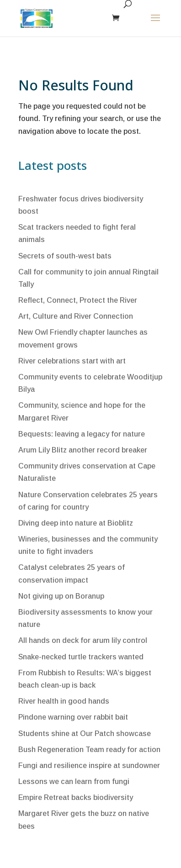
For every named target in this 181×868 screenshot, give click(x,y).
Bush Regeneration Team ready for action (89, 750)
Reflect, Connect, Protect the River (78, 300)
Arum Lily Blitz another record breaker (83, 450)
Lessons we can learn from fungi (74, 781)
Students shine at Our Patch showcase (85, 734)
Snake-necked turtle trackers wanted (81, 657)
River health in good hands (64, 701)
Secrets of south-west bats (65, 256)
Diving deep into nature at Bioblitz (76, 523)
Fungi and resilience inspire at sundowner (89, 765)
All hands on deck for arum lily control (83, 640)
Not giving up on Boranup (61, 596)
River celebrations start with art (72, 361)
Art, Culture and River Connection (76, 316)
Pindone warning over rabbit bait (73, 717)
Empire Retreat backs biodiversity (76, 797)
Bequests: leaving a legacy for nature (82, 434)
